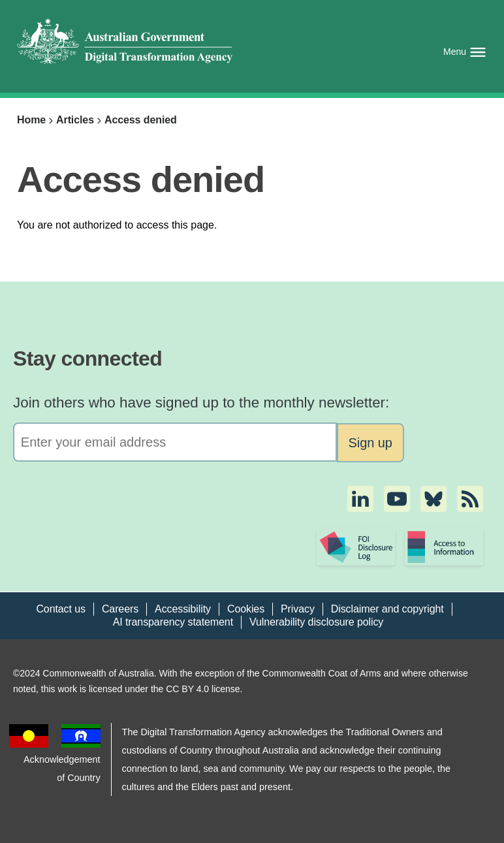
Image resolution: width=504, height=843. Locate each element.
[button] (360, 499)
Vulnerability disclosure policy (316, 622)
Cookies (246, 609)
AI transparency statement (173, 622)
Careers (120, 609)
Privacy (298, 609)
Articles (75, 120)
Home (31, 120)
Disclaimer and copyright (387, 609)
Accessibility (183, 609)
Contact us (60, 609)
